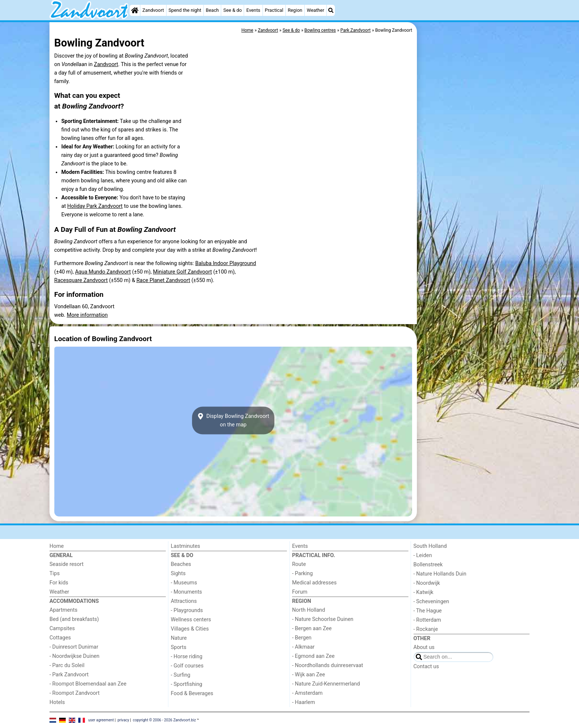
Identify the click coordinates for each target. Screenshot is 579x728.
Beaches (181, 564)
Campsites (62, 629)
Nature (179, 638)
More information (87, 315)
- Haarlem (304, 702)
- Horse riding (187, 657)
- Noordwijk (427, 583)
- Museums (184, 583)
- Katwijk (424, 592)
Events (253, 10)
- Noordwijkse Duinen (74, 656)
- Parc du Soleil (67, 665)
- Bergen (302, 638)
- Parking (302, 574)
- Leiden (423, 555)
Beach (212, 10)
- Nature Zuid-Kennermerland (326, 684)
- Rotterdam (427, 620)
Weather (316, 10)
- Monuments (187, 592)
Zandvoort (153, 10)
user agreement (101, 720)
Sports (179, 647)
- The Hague (428, 611)
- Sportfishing (187, 684)
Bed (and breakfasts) (74, 619)
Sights (178, 574)
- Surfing (181, 675)
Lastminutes (186, 546)
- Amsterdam (307, 693)
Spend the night (185, 10)
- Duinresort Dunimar (74, 647)
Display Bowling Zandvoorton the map (233, 420)
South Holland (430, 546)
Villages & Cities (190, 629)
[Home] (135, 10)
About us (424, 647)
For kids (59, 583)
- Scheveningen (431, 602)
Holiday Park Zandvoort (95, 206)
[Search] (331, 10)
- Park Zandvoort (69, 675)
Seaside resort (66, 564)
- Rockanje (426, 629)
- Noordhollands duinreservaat (328, 665)
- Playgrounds (187, 610)
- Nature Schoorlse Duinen (323, 619)
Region (295, 10)
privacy (123, 720)
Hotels (57, 702)
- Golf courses (187, 666)
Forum (300, 592)
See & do (233, 10)
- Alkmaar (303, 647)
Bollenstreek (428, 565)
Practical (274, 10)
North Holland (309, 610)
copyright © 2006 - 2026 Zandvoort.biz (165, 720)
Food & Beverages (192, 693)
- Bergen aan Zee (312, 629)
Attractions (184, 601)
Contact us (426, 667)
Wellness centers (191, 620)
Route (299, 564)
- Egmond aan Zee (313, 656)
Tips (55, 574)
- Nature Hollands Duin (440, 574)
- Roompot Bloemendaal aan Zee (88, 684)
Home (57, 546)
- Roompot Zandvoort (75, 693)
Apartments (64, 610)
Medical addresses (314, 583)
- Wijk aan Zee (309, 675)
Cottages (60, 638)
